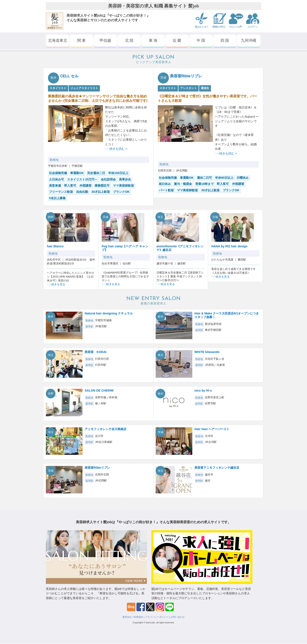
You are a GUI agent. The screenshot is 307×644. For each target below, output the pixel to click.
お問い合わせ (178, 617)
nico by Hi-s (203, 390)
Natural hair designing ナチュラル (109, 313)
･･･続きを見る (56, 284)
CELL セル (69, 76)
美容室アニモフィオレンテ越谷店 (217, 468)
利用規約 (138, 617)
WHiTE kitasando (207, 352)
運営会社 (127, 617)
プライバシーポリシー (157, 617)
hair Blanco (55, 246)
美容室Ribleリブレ (186, 76)
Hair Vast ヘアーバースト (212, 429)
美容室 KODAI (96, 352)
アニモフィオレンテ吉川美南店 (106, 429)
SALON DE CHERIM (99, 390)
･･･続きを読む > (116, 149)
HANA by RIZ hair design (229, 246)
